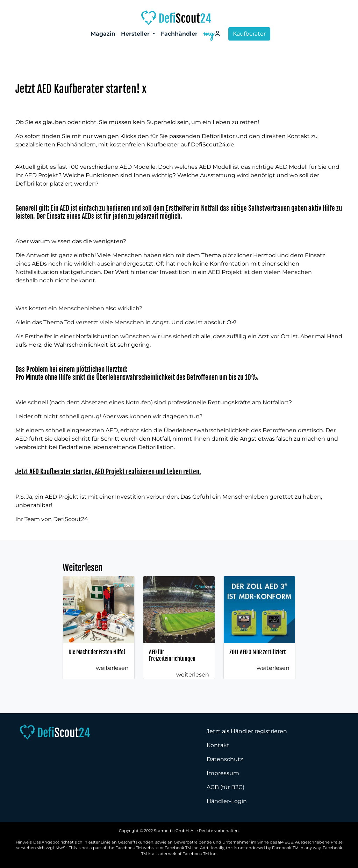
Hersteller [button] (136, 34)
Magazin (103, 34)
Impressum (223, 773)
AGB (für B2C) (225, 787)
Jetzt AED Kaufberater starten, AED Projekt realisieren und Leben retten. (108, 472)
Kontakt (218, 745)
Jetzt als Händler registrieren (247, 731)
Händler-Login (227, 801)
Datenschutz (225, 759)
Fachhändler (179, 34)
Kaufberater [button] (249, 34)
